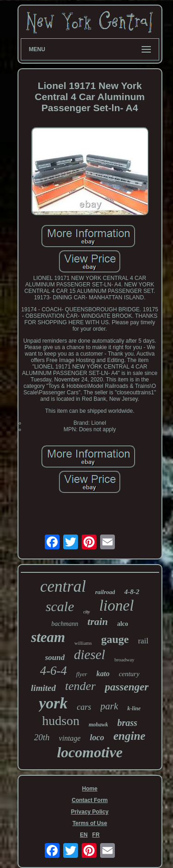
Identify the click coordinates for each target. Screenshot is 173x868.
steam (48, 637)
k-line (134, 708)
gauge (115, 639)
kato (103, 674)
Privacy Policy (90, 812)
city (87, 612)
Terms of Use (90, 823)
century (129, 674)
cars (84, 707)
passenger (127, 687)
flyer (82, 674)
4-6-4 (54, 671)
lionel (116, 606)
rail (143, 641)
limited (43, 688)
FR (96, 835)
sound (55, 657)
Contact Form (90, 800)
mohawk (98, 725)
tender (80, 686)
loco (97, 737)
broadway (124, 660)
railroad (105, 592)
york (53, 703)
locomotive (89, 752)
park (110, 706)
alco (123, 624)
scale (60, 606)
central (63, 586)
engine (129, 736)
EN (84, 835)
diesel (89, 654)
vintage (70, 738)
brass (127, 723)
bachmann (65, 624)
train (98, 621)
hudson (61, 721)
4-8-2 (132, 592)
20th (42, 737)
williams (83, 643)
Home (90, 789)
